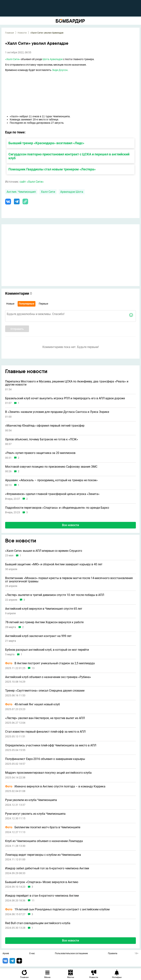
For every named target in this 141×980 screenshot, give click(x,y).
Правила (113, 954)
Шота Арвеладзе (53, 59)
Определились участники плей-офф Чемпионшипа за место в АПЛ (51, 745)
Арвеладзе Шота (72, 192)
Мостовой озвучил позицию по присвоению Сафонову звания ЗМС (51, 467)
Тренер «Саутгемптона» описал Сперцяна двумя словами (45, 691)
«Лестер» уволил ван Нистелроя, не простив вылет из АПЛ (45, 718)
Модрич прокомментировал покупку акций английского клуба (48, 773)
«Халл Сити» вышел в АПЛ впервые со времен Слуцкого (44, 551)
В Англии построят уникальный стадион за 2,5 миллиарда (50, 663)
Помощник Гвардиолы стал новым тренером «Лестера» (52, 169)
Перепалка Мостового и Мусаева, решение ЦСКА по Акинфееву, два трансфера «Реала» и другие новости (67, 383)
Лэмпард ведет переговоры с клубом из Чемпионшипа (43, 855)
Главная (10, 33)
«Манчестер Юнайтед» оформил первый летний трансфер (45, 426)
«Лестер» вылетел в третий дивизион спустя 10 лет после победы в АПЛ (55, 595)
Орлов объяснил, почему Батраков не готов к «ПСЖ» (42, 439)
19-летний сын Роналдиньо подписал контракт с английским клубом (57, 909)
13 (33, 668)
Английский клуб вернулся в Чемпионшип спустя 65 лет (44, 609)
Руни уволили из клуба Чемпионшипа (31, 800)
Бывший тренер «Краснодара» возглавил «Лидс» (46, 143)
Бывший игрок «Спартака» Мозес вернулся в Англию (42, 882)
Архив (6, 954)
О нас (32, 954)
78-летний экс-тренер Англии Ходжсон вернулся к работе (44, 622)
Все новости (70, 525)
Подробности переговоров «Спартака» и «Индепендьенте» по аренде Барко (57, 508)
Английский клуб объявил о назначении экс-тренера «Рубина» (48, 677)
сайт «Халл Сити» (32, 182)
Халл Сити (48, 192)
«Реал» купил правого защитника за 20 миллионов (40, 453)
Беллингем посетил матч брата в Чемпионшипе (43, 827)
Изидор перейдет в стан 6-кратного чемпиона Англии (42, 896)
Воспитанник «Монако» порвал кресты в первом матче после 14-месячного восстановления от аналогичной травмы (69, 580)
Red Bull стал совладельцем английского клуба (38, 923)
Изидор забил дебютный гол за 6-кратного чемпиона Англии (47, 868)
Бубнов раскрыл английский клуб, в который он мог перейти (47, 650)
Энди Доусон (60, 70)
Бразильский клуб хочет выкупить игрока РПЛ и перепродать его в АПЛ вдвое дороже (65, 398)
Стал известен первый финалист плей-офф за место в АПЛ (45, 732)
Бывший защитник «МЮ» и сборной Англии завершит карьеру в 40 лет (54, 564)
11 (33, 901)
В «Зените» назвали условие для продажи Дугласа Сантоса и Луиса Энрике (57, 412)
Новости (22, 33)
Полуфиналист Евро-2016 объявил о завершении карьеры (45, 759)
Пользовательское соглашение (71, 954)
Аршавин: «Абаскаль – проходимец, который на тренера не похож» (51, 480)
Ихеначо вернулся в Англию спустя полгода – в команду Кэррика (55, 786)
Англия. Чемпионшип (21, 192)
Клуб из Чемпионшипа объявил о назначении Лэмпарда (44, 841)
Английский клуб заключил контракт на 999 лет (38, 636)
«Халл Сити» (13, 59)
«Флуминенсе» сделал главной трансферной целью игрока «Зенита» (52, 494)
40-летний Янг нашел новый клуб (32, 704)
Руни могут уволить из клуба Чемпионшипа (35, 814)
